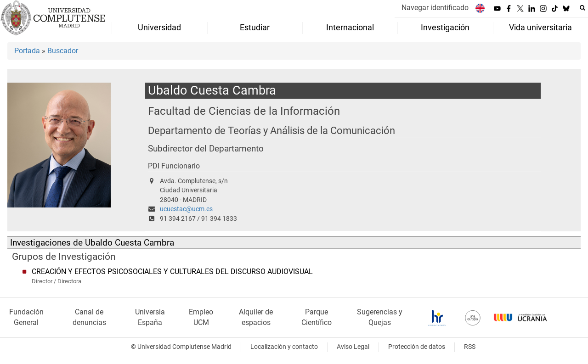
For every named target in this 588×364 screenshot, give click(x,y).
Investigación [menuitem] (445, 28)
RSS (470, 347)
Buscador (63, 51)
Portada (27, 51)
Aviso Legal (353, 347)
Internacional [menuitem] (350, 28)
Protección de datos (417, 347)
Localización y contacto (284, 347)
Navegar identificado (435, 8)
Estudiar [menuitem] (255, 28)
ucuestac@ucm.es (186, 209)
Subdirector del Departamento (206, 149)
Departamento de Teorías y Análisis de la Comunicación (271, 131)
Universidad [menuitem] (159, 28)
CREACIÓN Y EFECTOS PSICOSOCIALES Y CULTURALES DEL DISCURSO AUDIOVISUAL (172, 272)
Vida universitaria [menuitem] (540, 28)
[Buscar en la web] (582, 8)
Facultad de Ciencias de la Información (244, 111)
